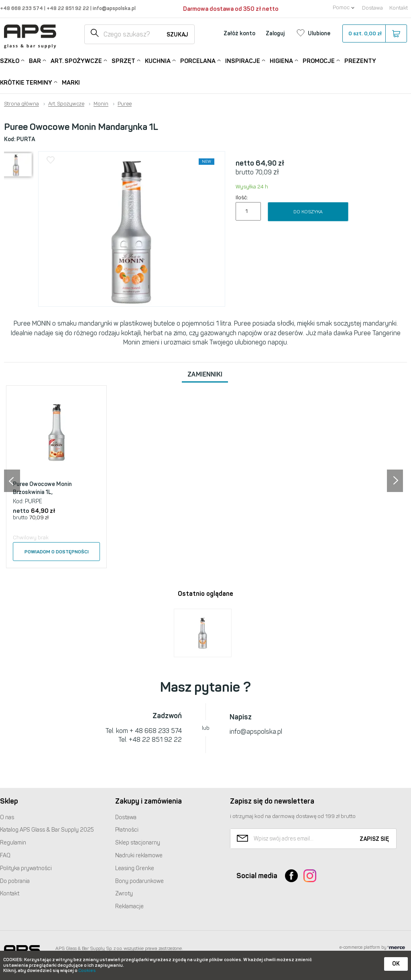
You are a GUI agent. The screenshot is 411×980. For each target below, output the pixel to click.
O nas (7, 817)
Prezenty (360, 61)
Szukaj (177, 35)
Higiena (281, 60)
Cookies (87, 971)
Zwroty (124, 894)
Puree (125, 104)
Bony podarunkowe (139, 881)
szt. (374, 34)
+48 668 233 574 (22, 8)
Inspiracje (243, 60)
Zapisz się (374, 839)
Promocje (319, 60)
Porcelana (198, 60)
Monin (101, 104)
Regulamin (13, 843)
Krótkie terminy (26, 82)
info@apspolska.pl (114, 8)
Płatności (127, 830)
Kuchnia (158, 60)
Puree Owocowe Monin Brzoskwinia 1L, (42, 488)
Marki (71, 83)
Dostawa (372, 8)
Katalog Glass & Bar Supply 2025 (47, 830)
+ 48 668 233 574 (156, 731)
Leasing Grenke (135, 868)
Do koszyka (308, 212)
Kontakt (399, 8)
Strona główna (21, 104)
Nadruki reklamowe (139, 855)
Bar (35, 60)
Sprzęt (123, 60)
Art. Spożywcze (76, 60)
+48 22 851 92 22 (68, 8)
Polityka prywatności (26, 868)
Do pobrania (15, 881)
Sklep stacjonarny (138, 843)
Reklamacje (129, 906)
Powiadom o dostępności (57, 552)
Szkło (10, 60)
